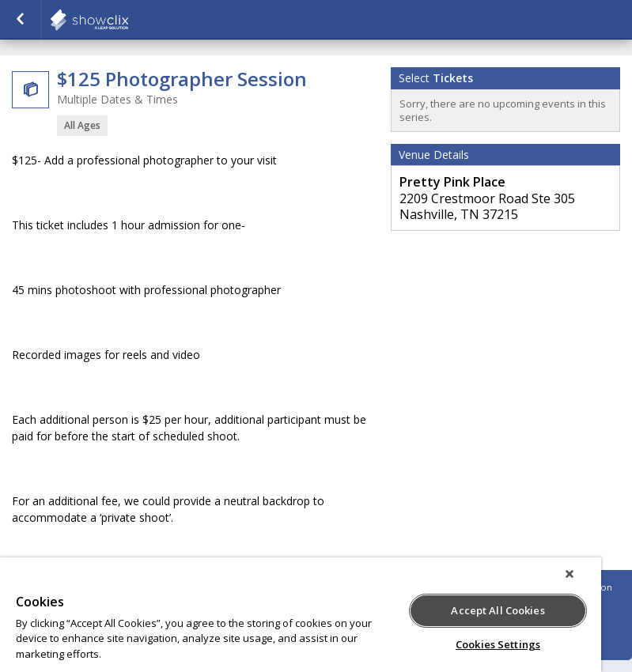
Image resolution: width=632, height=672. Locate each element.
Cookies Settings (498, 644)
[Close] (570, 574)
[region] (301, 615)
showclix (128, 20)
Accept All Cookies (498, 610)
